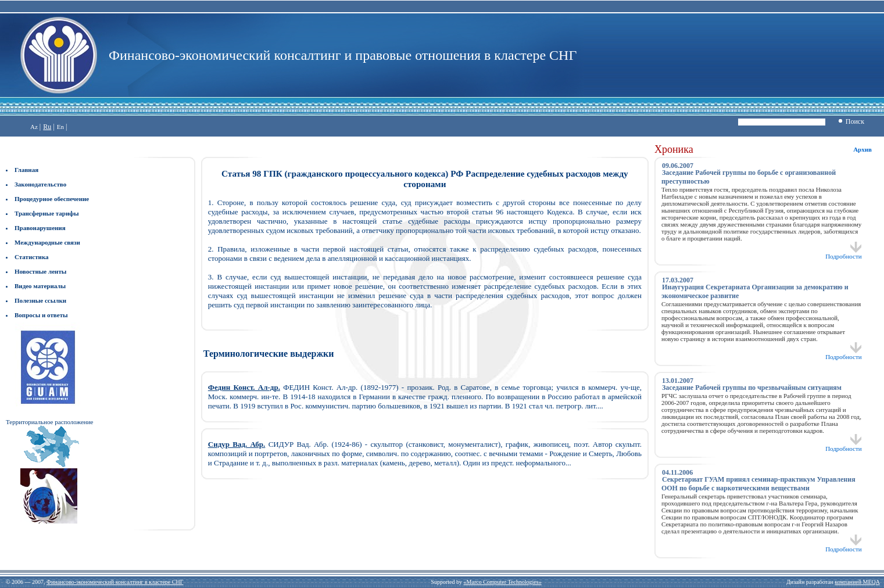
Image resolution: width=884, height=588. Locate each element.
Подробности (844, 253)
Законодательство (40, 184)
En (60, 127)
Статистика (32, 257)
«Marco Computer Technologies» (503, 582)
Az (34, 127)
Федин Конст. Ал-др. (244, 387)
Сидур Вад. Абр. (237, 444)
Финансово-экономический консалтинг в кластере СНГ (115, 582)
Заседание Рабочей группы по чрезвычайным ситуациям (752, 388)
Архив (862, 149)
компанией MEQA (857, 582)
